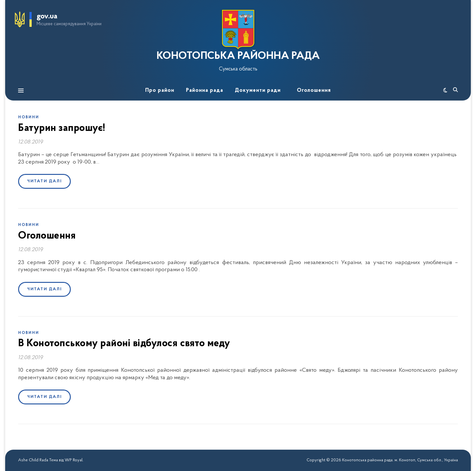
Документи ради (258, 90)
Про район (160, 90)
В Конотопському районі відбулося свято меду (124, 344)
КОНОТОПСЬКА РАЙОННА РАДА (238, 56)
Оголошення (314, 90)
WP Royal (74, 460)
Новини (29, 117)
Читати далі (44, 181)
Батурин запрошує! (62, 128)
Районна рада (205, 90)
